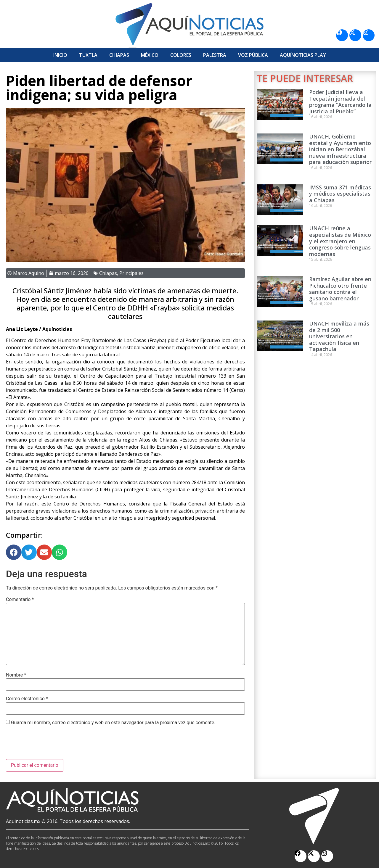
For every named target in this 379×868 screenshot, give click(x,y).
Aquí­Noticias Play (303, 55)
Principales (131, 273)
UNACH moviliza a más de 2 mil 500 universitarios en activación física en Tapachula (339, 336)
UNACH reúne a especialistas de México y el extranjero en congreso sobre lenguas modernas (340, 241)
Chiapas (119, 55)
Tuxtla (88, 55)
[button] (14, 552)
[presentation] (51, 745)
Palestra (215, 55)
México (150, 55)
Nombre (16, 675)
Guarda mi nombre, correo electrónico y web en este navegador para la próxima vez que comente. (113, 723)
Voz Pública (253, 55)
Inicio (60, 55)
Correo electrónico (27, 699)
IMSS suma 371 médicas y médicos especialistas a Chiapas (340, 194)
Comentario (20, 600)
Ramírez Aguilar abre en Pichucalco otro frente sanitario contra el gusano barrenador (340, 289)
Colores (181, 55)
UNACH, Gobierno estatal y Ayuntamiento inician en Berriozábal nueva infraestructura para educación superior (340, 149)
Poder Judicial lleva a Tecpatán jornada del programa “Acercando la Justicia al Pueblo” (340, 102)
